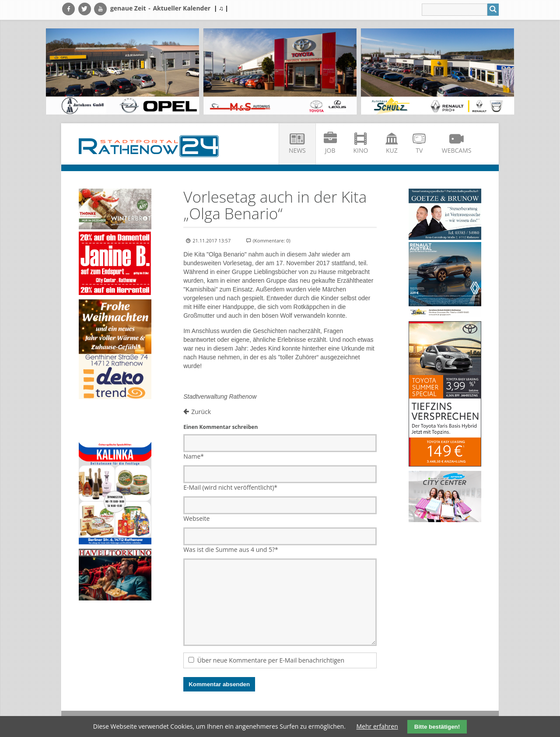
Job (330, 150)
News (297, 150)
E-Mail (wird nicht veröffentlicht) (230, 487)
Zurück (201, 412)
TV (419, 150)
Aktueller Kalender (182, 8)
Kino (361, 150)
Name (194, 456)
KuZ (392, 150)
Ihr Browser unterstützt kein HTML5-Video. (115, 422)
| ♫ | (221, 8)
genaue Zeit (128, 8)
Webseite (196, 518)
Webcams (457, 150)
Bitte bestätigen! (437, 727)
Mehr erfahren (377, 726)
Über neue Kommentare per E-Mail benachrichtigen (271, 660)
